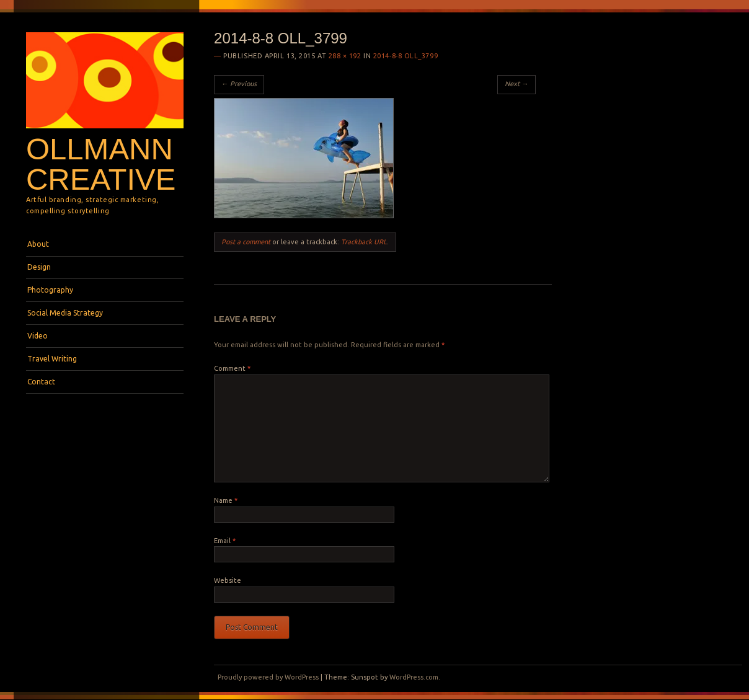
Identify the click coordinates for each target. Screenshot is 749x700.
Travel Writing (52, 359)
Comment (232, 368)
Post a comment (246, 242)
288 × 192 (345, 56)
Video (38, 336)
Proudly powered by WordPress (268, 677)
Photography (50, 290)
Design (39, 267)
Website (228, 580)
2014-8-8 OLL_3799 (406, 56)
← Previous (239, 84)
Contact (41, 382)
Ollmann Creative (101, 164)
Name (226, 500)
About (38, 244)
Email (225, 541)
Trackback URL (364, 242)
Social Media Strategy (65, 313)
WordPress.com (414, 677)
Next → (516, 84)
